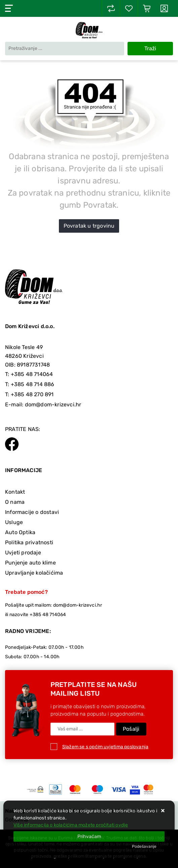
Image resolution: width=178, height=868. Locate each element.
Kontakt (15, 492)
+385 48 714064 (32, 374)
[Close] (89, 836)
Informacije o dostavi (32, 512)
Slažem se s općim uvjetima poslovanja (105, 747)
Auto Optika (20, 532)
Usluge (14, 522)
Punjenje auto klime (30, 563)
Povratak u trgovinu (89, 226)
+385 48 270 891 (32, 394)
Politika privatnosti (29, 542)
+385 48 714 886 (33, 384)
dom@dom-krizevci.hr (53, 404)
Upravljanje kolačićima (34, 573)
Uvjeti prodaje (23, 553)
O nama (15, 502)
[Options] (144, 846)
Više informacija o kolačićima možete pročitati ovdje (71, 825)
